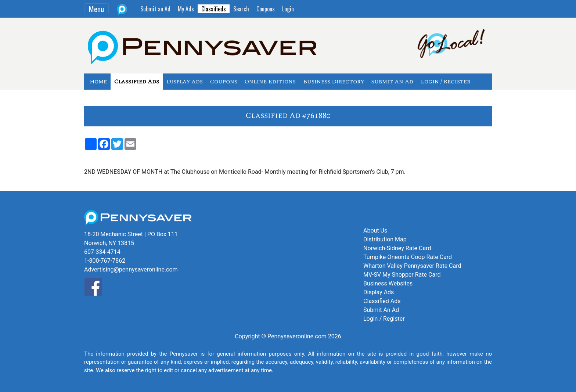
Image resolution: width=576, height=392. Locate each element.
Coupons (266, 9)
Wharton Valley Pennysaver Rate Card (412, 266)
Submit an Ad (155, 9)
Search (241, 9)
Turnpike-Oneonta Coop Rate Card (408, 257)
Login (288, 9)
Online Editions (270, 82)
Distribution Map (385, 239)
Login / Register (445, 82)
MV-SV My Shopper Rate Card (402, 275)
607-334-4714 (102, 252)
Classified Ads (137, 82)
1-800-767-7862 (105, 261)
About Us (375, 231)
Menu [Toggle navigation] (96, 9)
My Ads (186, 9)
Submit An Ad (392, 82)
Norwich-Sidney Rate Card (397, 248)
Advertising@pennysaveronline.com (131, 269)
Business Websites (388, 283)
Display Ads (185, 82)
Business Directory (334, 82)
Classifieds (214, 9)
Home (98, 82)
